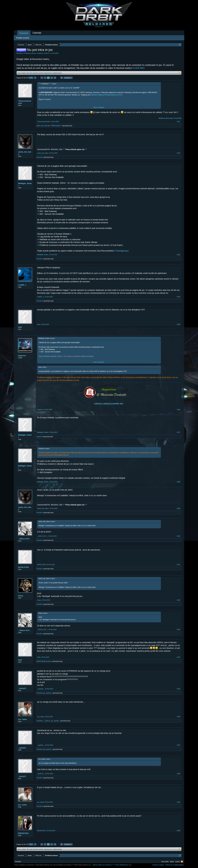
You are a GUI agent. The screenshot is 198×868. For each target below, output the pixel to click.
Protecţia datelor (110, 95)
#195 (178, 689)
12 (55, 78)
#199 (178, 802)
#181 (178, 122)
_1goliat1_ (49, 693)
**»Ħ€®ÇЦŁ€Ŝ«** (56, 126)
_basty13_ (22, 688)
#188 (178, 482)
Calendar (37, 33)
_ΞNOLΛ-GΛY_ (24, 539)
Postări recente (23, 38)
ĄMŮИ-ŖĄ (40, 661)
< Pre (31, 78)
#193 (178, 629)
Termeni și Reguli (158, 865)
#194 (178, 657)
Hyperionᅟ (22, 356)
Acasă (177, 862)
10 (48, 78)
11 (52, 78)
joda (20, 327)
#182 (178, 153)
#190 (178, 536)
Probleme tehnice (30, 53)
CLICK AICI (139, 68)
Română (18, 862)
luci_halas (22, 719)
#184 (178, 297)
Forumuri (24, 33)
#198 (178, 774)
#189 (178, 508)
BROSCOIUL (24, 833)
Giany (21, 596)
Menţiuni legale (97, 95)
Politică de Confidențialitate (174, 865)
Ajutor (172, 862)
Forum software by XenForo (33, 865)
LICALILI (46, 53)
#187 (178, 432)
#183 (178, 255)
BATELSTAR (23, 567)
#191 (178, 565)
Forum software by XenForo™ (72, 865)
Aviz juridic (165, 862)
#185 (178, 324)
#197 (178, 745)
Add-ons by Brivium (112, 865)
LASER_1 (22, 285)
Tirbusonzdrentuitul (25, 102)
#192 (178, 600)
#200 (178, 831)
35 (62, 78)
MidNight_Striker (25, 184)
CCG (119, 95)
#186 (178, 410)
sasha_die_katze (42, 126)
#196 (178, 717)
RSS (182, 862)
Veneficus (40, 157)
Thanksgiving (121, 251)
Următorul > (68, 78)
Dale (20, 660)
